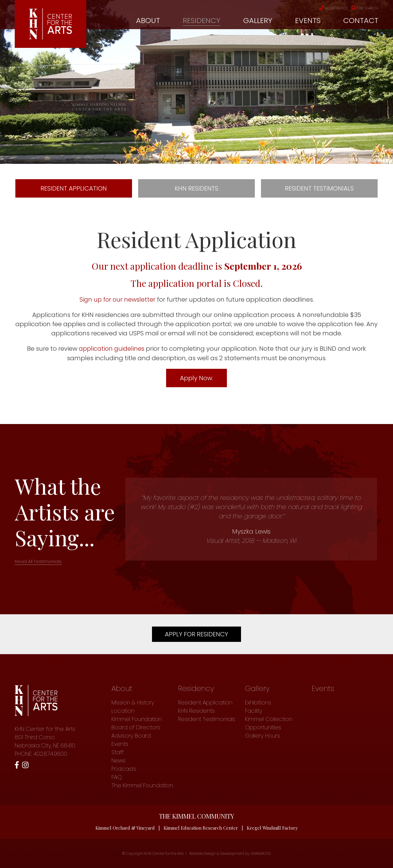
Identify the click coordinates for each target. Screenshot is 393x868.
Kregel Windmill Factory (272, 827)
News (119, 760)
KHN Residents (196, 188)
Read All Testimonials (38, 561)
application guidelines (112, 349)
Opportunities (263, 727)
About (148, 20)
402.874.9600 (329, 8)
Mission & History (133, 702)
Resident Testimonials (319, 188)
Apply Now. (196, 378)
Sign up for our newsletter (117, 299)
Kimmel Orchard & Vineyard (125, 827)
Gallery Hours (263, 735)
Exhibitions (258, 702)
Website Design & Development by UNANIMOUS (230, 853)
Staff (118, 752)
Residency (202, 20)
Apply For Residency (196, 634)
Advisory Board (131, 735)
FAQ (117, 777)
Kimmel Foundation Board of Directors (137, 723)
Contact (361, 20)
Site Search (363, 8)
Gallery (258, 20)
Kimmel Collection (269, 719)
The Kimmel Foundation (142, 785)
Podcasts (124, 768)
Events (308, 20)
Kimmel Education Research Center (201, 827)
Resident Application (74, 188)
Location (123, 710)
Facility (254, 710)
